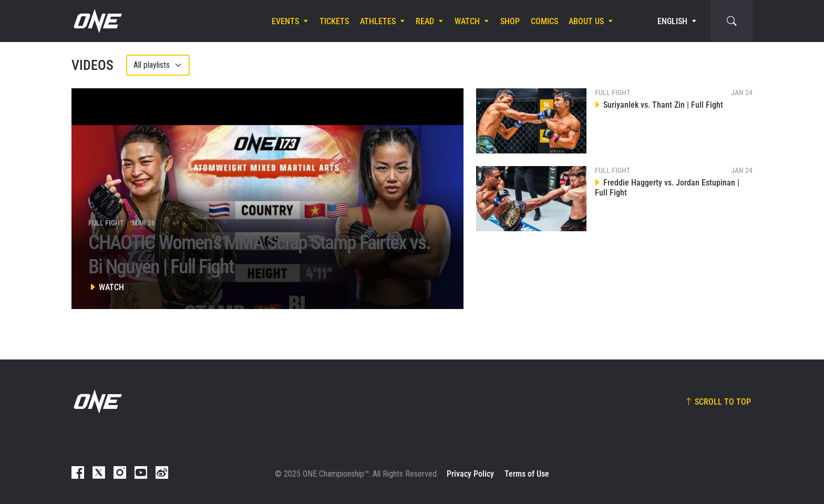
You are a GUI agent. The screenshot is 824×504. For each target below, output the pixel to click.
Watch (467, 21)
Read (425, 21)
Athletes (378, 21)
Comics (544, 21)
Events (285, 21)
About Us (586, 21)
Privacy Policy (470, 474)
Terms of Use (527, 474)
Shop (510, 21)
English (672, 21)
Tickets (334, 21)
